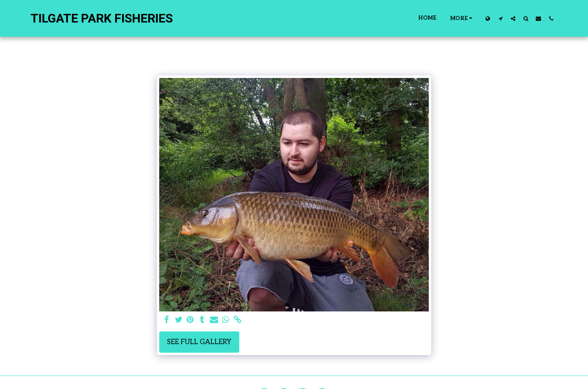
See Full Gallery (199, 342)
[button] (500, 18)
